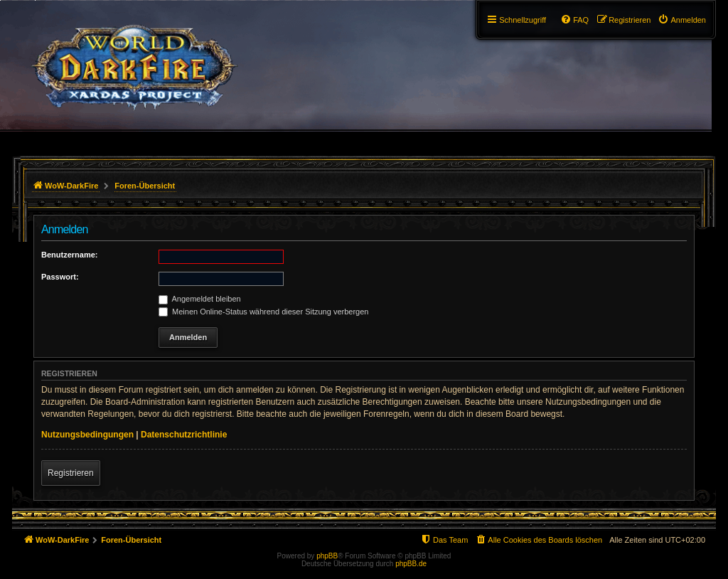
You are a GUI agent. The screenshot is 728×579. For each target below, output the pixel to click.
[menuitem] (682, 20)
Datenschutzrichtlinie (184, 435)
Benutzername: (69, 255)
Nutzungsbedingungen (87, 435)
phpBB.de (411, 564)
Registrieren (71, 473)
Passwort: (60, 277)
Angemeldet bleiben (200, 299)
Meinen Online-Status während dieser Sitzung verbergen (263, 312)
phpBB (327, 556)
